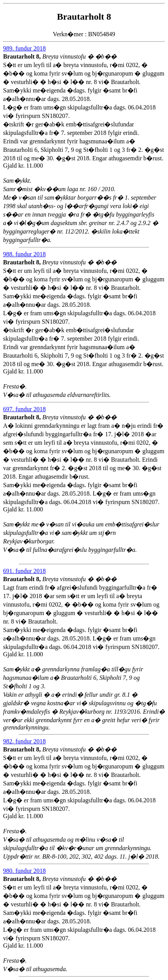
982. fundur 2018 (24, 741)
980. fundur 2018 (24, 871)
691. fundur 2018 (24, 571)
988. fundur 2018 (24, 254)
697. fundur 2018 (24, 409)
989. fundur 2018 (24, 48)
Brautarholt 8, (23, 56)
